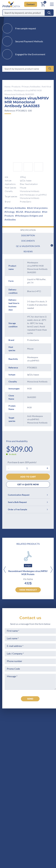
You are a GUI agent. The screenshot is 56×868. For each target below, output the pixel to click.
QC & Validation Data (34, 246)
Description (28, 235)
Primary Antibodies (31, 87)
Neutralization (33, 212)
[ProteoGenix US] (10, 4)
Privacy (12, 801)
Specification (28, 230)
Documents (28, 241)
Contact (31, 4)
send (30, 699)
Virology (10, 212)
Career (12, 796)
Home (7, 87)
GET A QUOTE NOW (28, 484)
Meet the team (16, 784)
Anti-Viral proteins (38, 208)
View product (28, 590)
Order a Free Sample (28, 509)
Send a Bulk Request (28, 502)
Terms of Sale (43, 773)
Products (16, 87)
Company (13, 779)
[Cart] (43, 4)
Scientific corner (17, 790)
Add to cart (28, 477)
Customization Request (28, 495)
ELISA (20, 212)
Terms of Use (43, 784)
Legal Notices (43, 779)
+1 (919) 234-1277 (24, 748)
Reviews (28, 251)
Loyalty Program (44, 799)
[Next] (51, 570)
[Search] (49, 13)
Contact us (30, 618)
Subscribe (47, 841)
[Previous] (5, 570)
